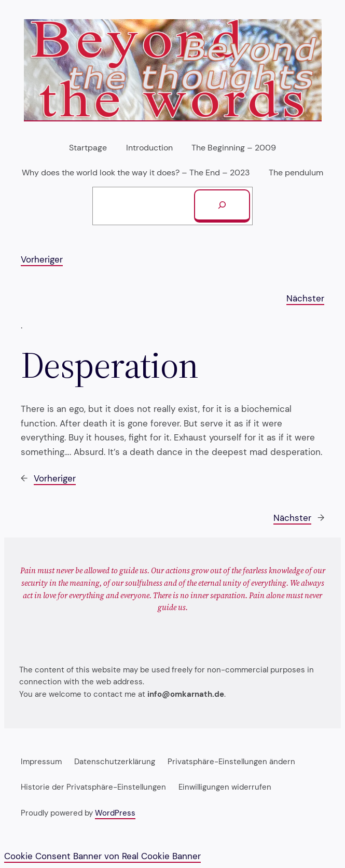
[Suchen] (222, 206)
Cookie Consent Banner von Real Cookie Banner (102, 856)
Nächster (305, 298)
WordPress (115, 813)
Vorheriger (42, 259)
